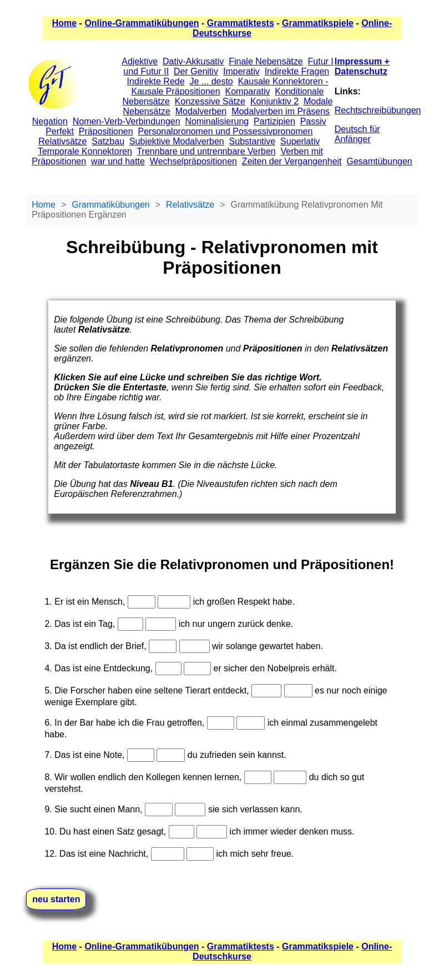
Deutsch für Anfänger (357, 134)
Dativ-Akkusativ (193, 61)
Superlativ (300, 141)
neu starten (56, 899)
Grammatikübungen (111, 205)
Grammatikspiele (318, 23)
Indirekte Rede (156, 81)
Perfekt (60, 131)
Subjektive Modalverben (177, 141)
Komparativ (248, 91)
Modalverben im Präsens (281, 111)
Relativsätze (62, 141)
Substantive (253, 141)
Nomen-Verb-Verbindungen (127, 121)
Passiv (313, 121)
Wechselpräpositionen (193, 161)
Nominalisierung (217, 121)
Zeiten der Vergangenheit (292, 161)
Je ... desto (211, 81)
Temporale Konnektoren (85, 151)
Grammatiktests (241, 23)
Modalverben (201, 111)
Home (64, 23)
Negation (50, 121)
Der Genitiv (196, 71)
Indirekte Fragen (297, 71)
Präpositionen (106, 131)
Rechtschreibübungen (378, 110)
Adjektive (140, 61)
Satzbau (108, 141)
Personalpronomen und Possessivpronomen (226, 131)
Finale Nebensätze (266, 61)
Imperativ (241, 71)
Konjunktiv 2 (274, 101)
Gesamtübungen (379, 161)
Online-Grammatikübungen (142, 23)
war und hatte (118, 161)
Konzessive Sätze (210, 101)
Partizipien (274, 121)
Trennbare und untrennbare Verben (206, 151)
